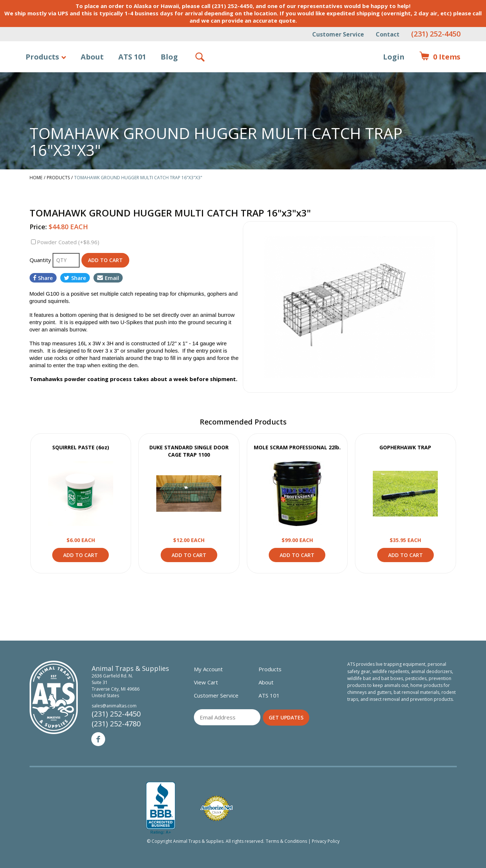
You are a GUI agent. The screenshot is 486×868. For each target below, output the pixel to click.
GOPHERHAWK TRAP (405, 447)
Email (108, 278)
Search (200, 57)
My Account (208, 669)
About (92, 57)
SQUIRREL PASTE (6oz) (81, 447)
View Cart (206, 682)
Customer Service (338, 34)
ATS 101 (132, 57)
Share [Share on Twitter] (75, 278)
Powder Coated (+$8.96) (68, 242)
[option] (350, 307)
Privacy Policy (326, 841)
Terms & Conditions (286, 841)
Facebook (98, 739)
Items (440, 57)
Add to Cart (81, 555)
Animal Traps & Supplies (243, 75)
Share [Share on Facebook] (43, 278)
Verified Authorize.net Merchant (217, 808)
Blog (169, 57)
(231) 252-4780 (116, 724)
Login (394, 57)
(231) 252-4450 (436, 34)
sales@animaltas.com (114, 706)
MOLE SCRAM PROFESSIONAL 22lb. (297, 447)
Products (42, 57)
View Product (81, 493)
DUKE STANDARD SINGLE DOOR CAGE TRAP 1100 (189, 451)
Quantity (41, 260)
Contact (388, 34)
